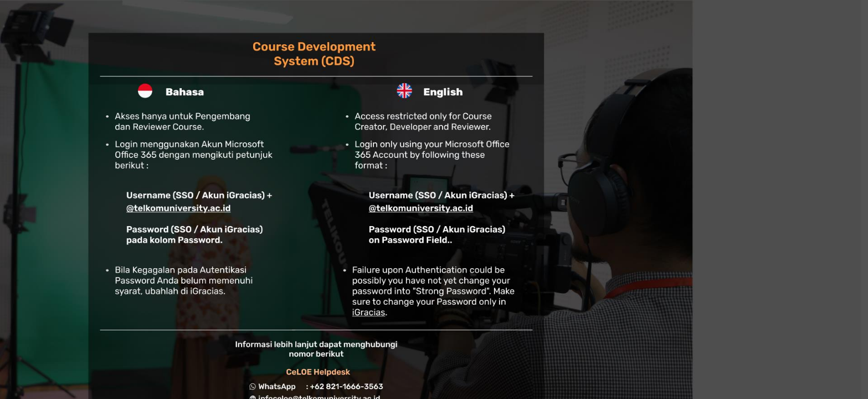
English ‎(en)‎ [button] (708, 265)
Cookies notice (789, 265)
